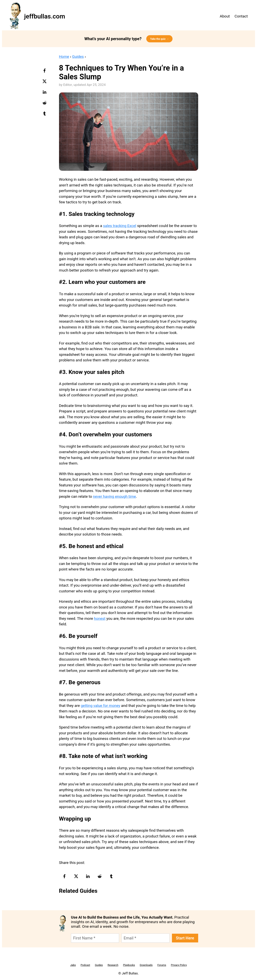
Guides (78, 57)
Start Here (185, 938)
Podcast (85, 965)
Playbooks (129, 965)
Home (64, 57)
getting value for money (100, 706)
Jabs (73, 965)
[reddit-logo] (45, 104)
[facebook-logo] (45, 72)
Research (113, 965)
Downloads (146, 965)
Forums (162, 965)
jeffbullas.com (45, 16)
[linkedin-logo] (45, 93)
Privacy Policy (179, 965)
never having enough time (114, 496)
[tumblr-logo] (45, 115)
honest (100, 619)
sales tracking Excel (120, 226)
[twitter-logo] (45, 83)
